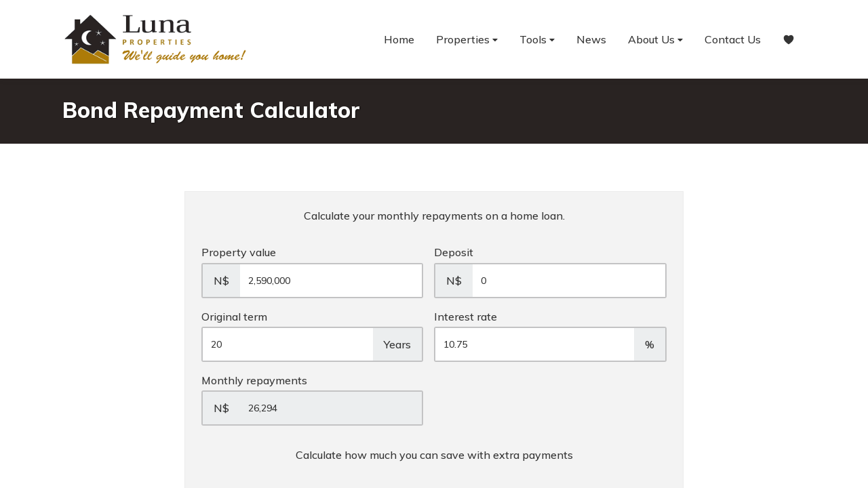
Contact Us (733, 39)
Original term (234, 317)
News (591, 39)
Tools (537, 40)
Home (399, 39)
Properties (467, 40)
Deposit (454, 252)
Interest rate (466, 317)
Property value (239, 252)
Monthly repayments (254, 380)
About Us (655, 40)
